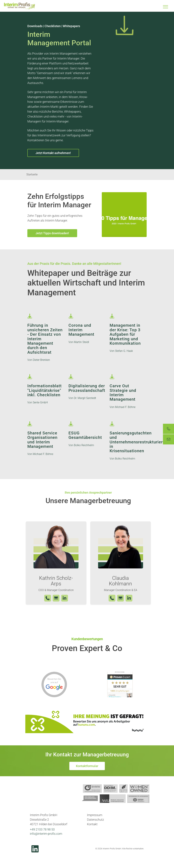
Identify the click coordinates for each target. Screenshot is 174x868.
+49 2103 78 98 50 (42, 829)
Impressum (95, 815)
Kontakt (92, 824)
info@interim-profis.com (46, 834)
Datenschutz (95, 820)
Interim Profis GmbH (20, 6)
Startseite (32, 174)
